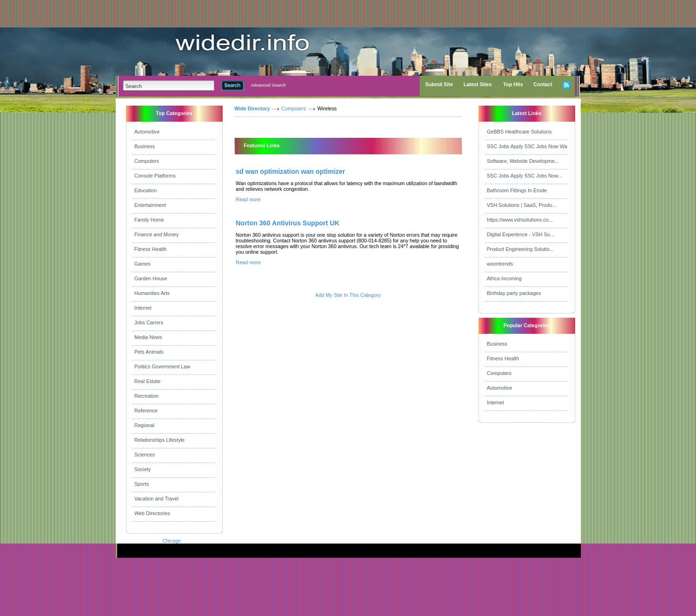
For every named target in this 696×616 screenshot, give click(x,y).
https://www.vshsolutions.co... (520, 220)
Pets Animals (149, 352)
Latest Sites (478, 84)
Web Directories (153, 513)
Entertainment (150, 205)
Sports (142, 484)
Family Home (149, 220)
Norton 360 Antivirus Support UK (288, 223)
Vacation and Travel (157, 499)
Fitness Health (151, 249)
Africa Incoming (504, 278)
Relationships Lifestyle (160, 440)
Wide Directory (252, 108)
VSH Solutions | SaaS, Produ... (522, 205)
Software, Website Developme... (523, 161)
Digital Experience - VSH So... (521, 234)
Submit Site (439, 84)
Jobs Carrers (149, 322)
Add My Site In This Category (348, 295)
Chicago (172, 541)
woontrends (500, 264)
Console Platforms (155, 176)
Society (143, 469)
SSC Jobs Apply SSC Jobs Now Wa (527, 146)
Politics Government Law (163, 366)
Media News (149, 337)
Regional (145, 425)
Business (145, 146)
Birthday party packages (514, 293)
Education (146, 190)
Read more (249, 199)
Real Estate (148, 381)
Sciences (145, 455)
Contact (543, 84)
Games (143, 264)
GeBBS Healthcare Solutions (520, 132)
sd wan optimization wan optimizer (291, 171)
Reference (146, 411)
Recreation (147, 396)
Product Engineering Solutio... (520, 249)
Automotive (147, 132)
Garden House (151, 278)
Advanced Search (269, 85)
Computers (147, 161)
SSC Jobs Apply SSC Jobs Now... (525, 176)
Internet (143, 308)
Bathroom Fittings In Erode (517, 190)
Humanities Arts (152, 293)
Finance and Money (157, 234)
